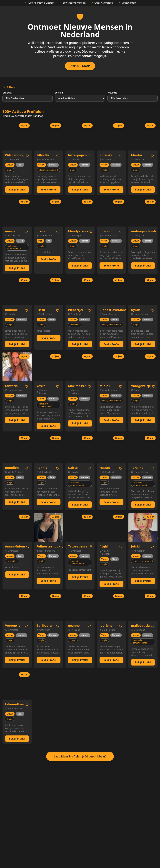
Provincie (112, 93)
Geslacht (7, 93)
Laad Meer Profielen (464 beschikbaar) (80, 756)
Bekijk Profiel (17, 190)
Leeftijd (59, 93)
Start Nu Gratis (80, 66)
